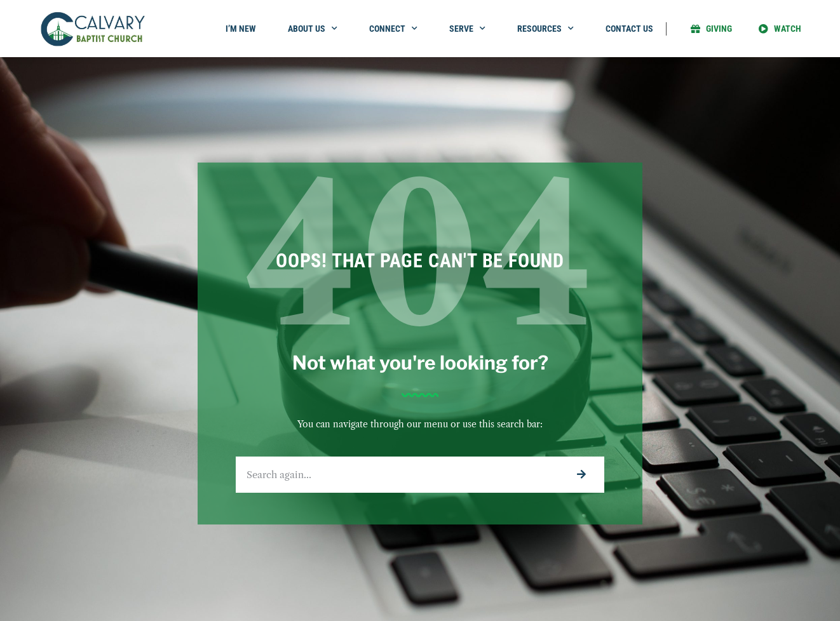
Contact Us (629, 29)
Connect (393, 29)
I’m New (241, 29)
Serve (467, 29)
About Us (313, 29)
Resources (545, 29)
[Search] (581, 475)
